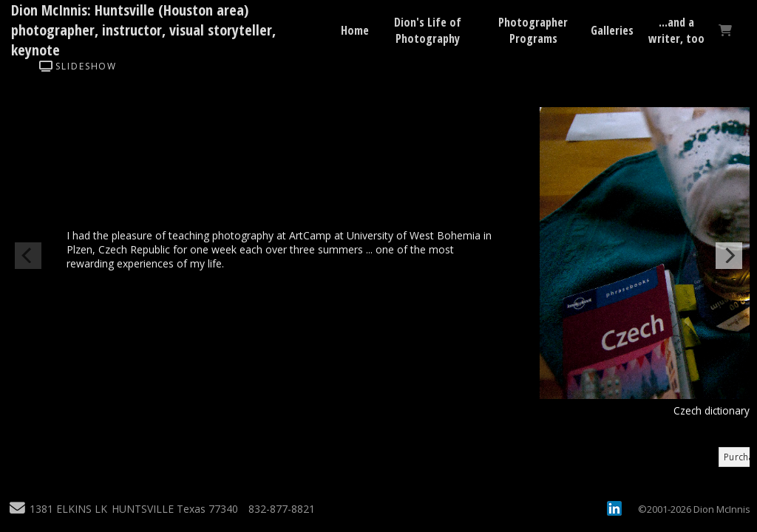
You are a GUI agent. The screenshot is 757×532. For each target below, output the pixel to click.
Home (355, 30)
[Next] (729, 256)
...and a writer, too (676, 30)
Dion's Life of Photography (428, 30)
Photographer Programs (533, 30)
